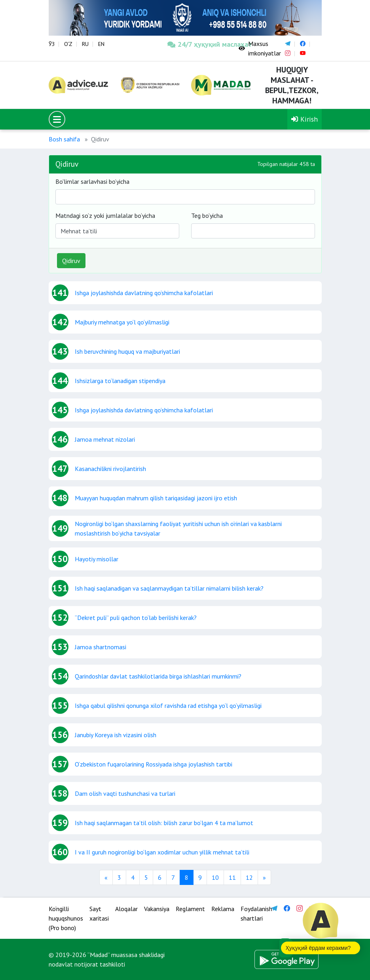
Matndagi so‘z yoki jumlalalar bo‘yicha (105, 215)
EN (101, 44)
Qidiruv (71, 261)
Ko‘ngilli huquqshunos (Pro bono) (66, 918)
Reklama (223, 909)
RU (85, 44)
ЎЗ (52, 44)
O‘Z (68, 44)
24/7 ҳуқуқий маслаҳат (197, 44)
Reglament (190, 909)
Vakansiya (157, 909)
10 (215, 877)
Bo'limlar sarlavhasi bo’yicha (92, 181)
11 (232, 877)
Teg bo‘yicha (207, 215)
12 (249, 877)
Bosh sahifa (64, 139)
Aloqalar (126, 909)
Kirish (305, 119)
